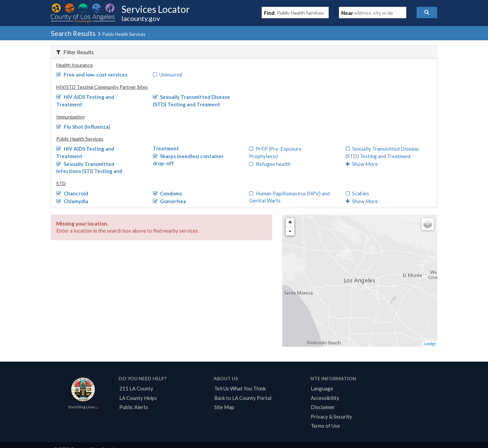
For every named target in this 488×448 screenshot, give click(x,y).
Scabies (358, 193)
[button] (427, 13)
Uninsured (168, 74)
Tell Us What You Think (240, 388)
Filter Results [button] (75, 52)
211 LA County (136, 388)
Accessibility (325, 398)
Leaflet (430, 344)
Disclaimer (323, 407)
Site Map (224, 407)
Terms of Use (325, 426)
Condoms (168, 193)
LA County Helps (138, 398)
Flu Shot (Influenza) (83, 127)
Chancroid (72, 193)
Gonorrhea (170, 201)
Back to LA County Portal (243, 398)
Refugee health (270, 164)
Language (322, 388)
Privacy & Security (331, 417)
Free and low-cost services (92, 74)
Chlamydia (72, 201)
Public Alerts (134, 407)
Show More (362, 164)
